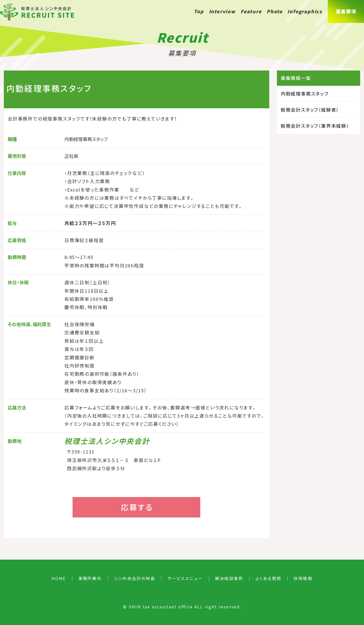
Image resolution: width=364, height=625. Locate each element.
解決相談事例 (229, 578)
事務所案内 (90, 578)
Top (199, 11)
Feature (251, 11)
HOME (59, 578)
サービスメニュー (185, 578)
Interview (222, 11)
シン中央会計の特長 (135, 578)
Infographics (305, 11)
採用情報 (303, 578)
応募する (137, 507)
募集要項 (346, 11)
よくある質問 (268, 578)
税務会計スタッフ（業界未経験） (315, 126)
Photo (274, 11)
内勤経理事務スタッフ (305, 94)
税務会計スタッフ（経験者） (310, 110)
